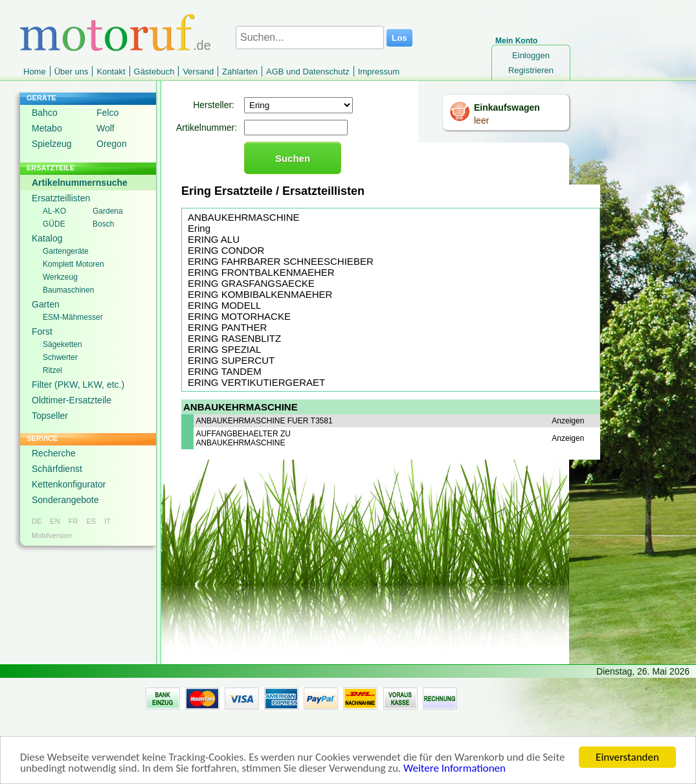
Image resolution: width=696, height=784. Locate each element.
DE (37, 521)
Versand (198, 72)
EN (55, 521)
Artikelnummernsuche (80, 183)
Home (35, 72)
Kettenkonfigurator (69, 484)
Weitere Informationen (455, 769)
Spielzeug (52, 144)
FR (73, 521)
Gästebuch (154, 72)
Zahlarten (240, 72)
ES (91, 521)
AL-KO (54, 211)
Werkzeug (60, 277)
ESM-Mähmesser (73, 317)
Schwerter (60, 357)
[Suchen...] (310, 38)
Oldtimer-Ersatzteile (72, 400)
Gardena (108, 211)
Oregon (112, 144)
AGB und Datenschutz (308, 72)
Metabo (47, 128)
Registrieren (531, 70)
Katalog (47, 238)
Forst (42, 331)
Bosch (103, 224)
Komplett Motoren (73, 264)
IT (107, 521)
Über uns (72, 72)
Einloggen (531, 55)
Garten (46, 304)
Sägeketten (62, 344)
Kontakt (111, 72)
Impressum (379, 72)
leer (481, 120)
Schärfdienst (57, 469)
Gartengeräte (66, 251)
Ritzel (52, 370)
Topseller (50, 416)
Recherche (54, 453)
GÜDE (54, 224)
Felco (107, 113)
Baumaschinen (68, 290)
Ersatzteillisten (61, 198)
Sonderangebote (65, 500)
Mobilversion (52, 535)
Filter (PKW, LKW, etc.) (78, 385)
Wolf (106, 128)
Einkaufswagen (507, 107)
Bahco (45, 113)
